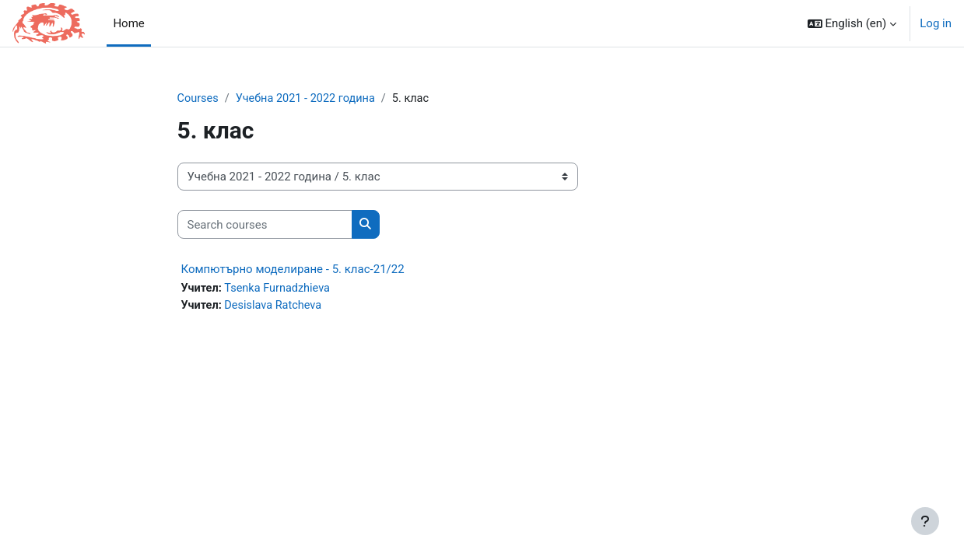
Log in (936, 23)
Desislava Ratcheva (276, 306)
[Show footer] (925, 521)
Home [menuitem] (128, 23)
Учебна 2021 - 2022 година (310, 99)
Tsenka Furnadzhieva (280, 289)
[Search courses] (265, 225)
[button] (852, 23)
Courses (199, 99)
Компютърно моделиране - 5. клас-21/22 (293, 270)
